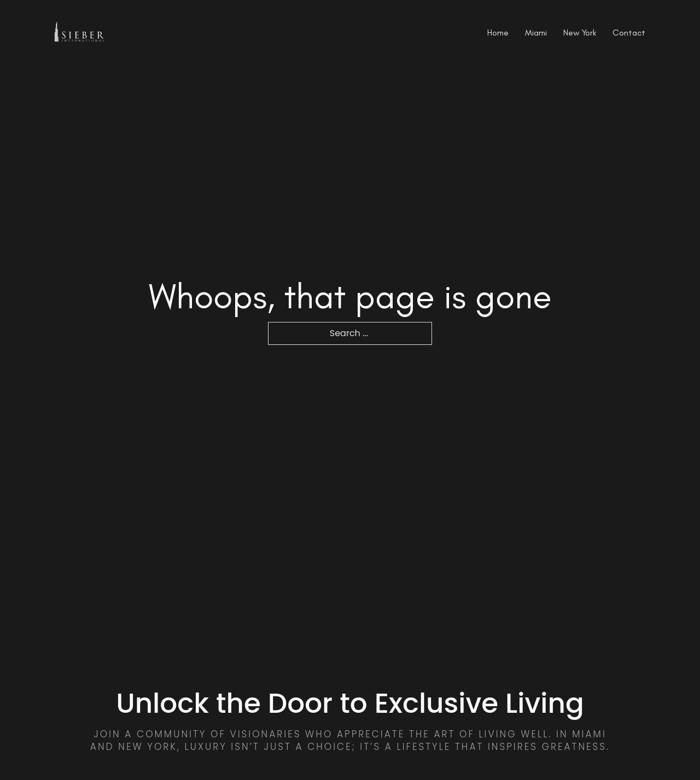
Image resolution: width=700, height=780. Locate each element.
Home (498, 33)
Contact (629, 33)
